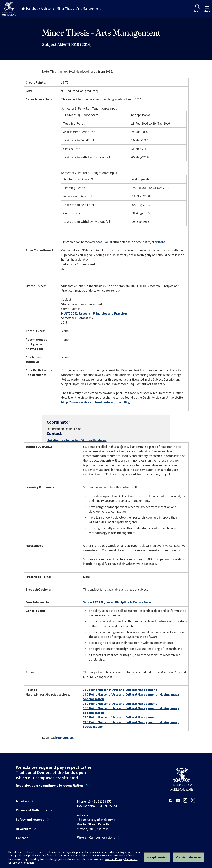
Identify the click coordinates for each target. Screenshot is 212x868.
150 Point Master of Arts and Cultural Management (120, 704)
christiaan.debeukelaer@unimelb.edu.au (77, 440)
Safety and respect (30, 820)
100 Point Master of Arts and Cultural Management (120, 690)
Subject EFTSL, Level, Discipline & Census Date (117, 602)
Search (197, 9)
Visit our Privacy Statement (121, 859)
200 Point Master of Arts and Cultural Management (120, 717)
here (99, 242)
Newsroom (24, 829)
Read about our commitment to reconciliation (49, 786)
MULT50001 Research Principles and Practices (94, 313)
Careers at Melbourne (32, 810)
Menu (207, 9)
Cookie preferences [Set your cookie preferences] (189, 857)
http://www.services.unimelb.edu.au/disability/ (96, 402)
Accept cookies (157, 857)
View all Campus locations (96, 837)
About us (22, 801)
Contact (22, 838)
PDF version (65, 738)
